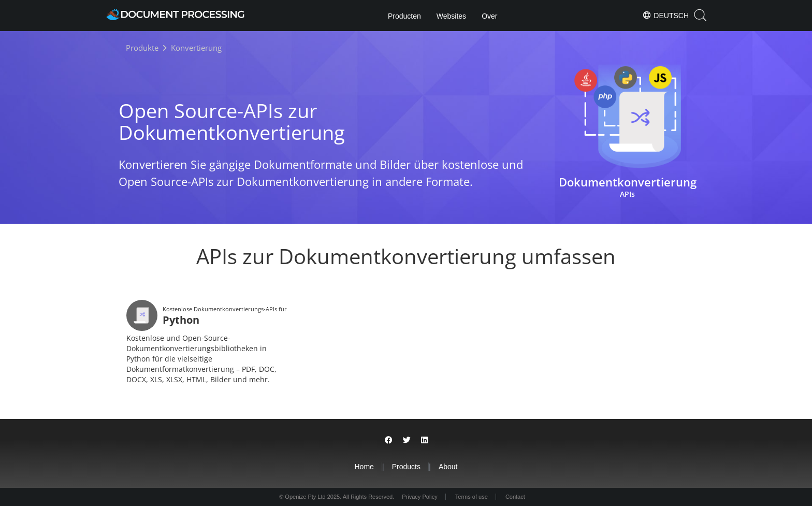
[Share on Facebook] (389, 440)
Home (364, 467)
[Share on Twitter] (407, 440)
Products (406, 467)
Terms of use (472, 497)
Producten (404, 16)
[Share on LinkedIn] (424, 440)
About (448, 467)
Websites (451, 16)
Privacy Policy (419, 497)
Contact (515, 497)
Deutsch (665, 15)
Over (489, 16)
